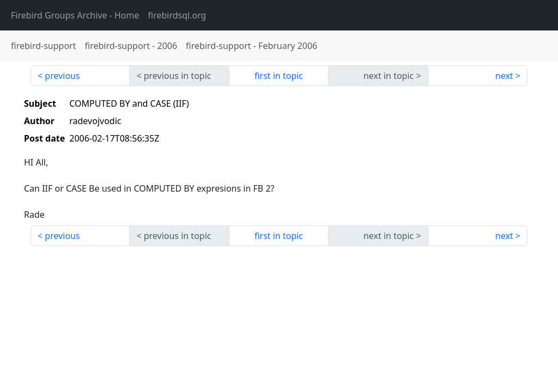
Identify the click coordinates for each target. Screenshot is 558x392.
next (504, 76)
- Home (75, 15)
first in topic (279, 76)
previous (62, 76)
